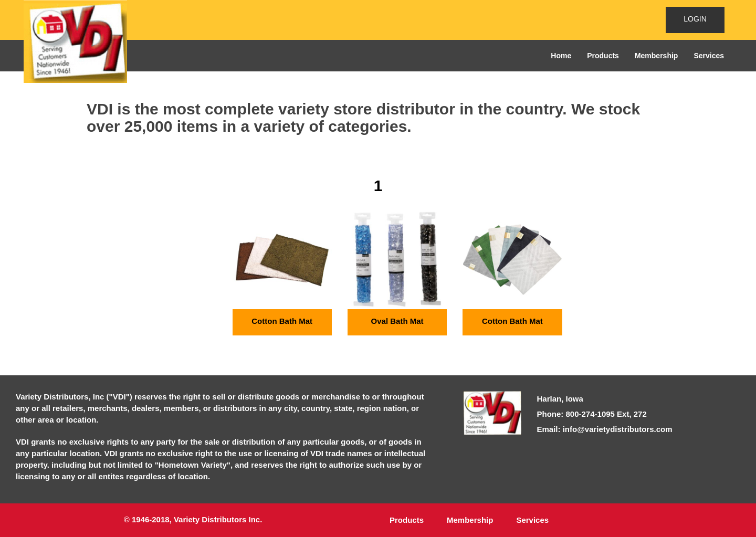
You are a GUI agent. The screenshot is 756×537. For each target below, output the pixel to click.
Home (561, 56)
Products (603, 56)
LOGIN (695, 19)
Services (709, 56)
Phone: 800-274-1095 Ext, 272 (592, 414)
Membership (656, 56)
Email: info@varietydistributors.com (605, 429)
